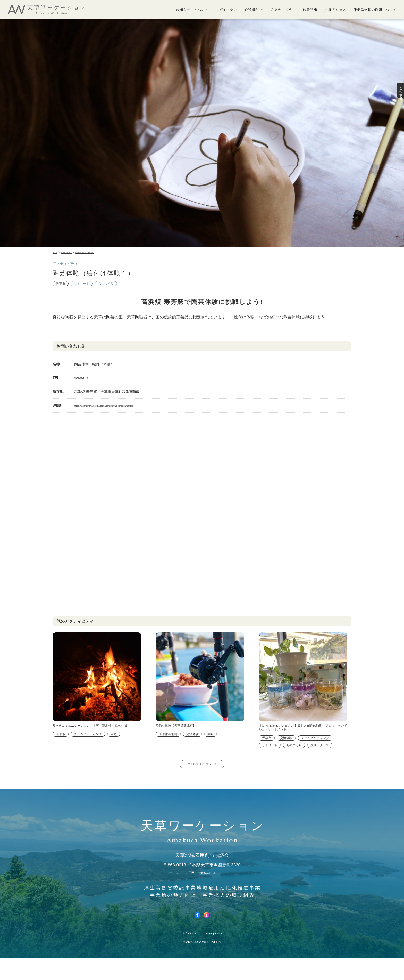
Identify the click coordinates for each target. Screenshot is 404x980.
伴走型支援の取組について (375, 10)
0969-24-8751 (207, 891)
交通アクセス (335, 10)
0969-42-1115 (85, 378)
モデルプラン (226, 10)
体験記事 (310, 10)
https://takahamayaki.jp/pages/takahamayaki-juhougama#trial (123, 405)
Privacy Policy (219, 955)
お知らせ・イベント (192, 10)
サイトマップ (184, 955)
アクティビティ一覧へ (198, 780)
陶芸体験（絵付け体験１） (101, 252)
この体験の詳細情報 (399, 95)
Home (56, 252)
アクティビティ (283, 10)
